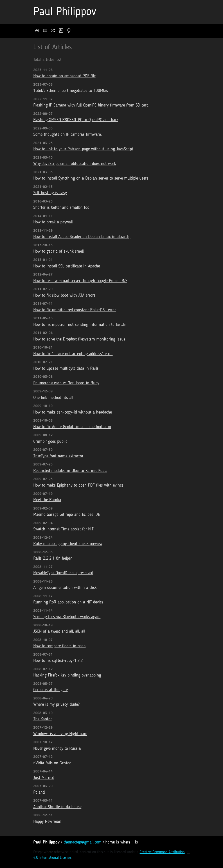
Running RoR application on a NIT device (68, 602)
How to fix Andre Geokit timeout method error (72, 427)
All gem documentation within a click (65, 588)
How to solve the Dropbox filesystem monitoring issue (79, 339)
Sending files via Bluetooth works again (67, 617)
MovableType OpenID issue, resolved (63, 573)
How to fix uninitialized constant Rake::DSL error (75, 310)
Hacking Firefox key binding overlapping (67, 675)
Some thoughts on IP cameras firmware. (68, 135)
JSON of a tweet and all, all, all (59, 632)
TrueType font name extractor (58, 456)
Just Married (44, 778)
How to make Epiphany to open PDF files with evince (78, 486)
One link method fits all (53, 398)
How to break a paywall (53, 222)
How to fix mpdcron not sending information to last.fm (80, 325)
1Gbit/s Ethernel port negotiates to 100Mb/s (71, 91)
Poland (39, 793)
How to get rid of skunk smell (59, 252)
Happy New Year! (47, 822)
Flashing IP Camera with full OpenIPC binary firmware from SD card (91, 106)
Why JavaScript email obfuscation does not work (75, 164)
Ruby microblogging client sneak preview (68, 544)
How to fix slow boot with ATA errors (64, 296)
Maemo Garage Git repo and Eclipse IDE (67, 515)
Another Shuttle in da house (57, 807)
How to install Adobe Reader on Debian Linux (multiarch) (82, 237)
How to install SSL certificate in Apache (67, 266)
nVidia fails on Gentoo (52, 763)
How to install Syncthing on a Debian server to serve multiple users (91, 179)
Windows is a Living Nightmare (60, 734)
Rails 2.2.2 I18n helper (53, 559)
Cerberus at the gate (51, 690)
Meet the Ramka (47, 500)
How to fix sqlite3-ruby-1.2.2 (58, 661)
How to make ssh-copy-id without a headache (73, 413)
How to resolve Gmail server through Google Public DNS (80, 281)
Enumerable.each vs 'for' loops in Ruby (66, 383)
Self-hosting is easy (50, 193)
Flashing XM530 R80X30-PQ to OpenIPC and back (76, 120)
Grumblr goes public (50, 442)
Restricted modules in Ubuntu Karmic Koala (70, 471)
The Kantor (43, 719)
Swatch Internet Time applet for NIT (63, 529)
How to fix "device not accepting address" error (73, 354)
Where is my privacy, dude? (56, 705)
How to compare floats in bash (60, 646)
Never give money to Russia (57, 749)
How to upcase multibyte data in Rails (66, 369)
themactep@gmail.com (82, 842)
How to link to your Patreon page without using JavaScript (83, 149)
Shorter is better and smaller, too (61, 208)
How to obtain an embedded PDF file (64, 76)
